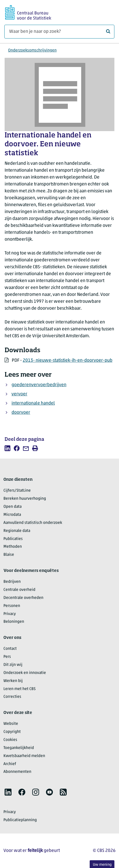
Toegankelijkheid (19, 748)
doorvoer (21, 413)
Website (11, 724)
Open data (13, 507)
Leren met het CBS (20, 689)
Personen (12, 606)
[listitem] (7, 448)
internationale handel (33, 403)
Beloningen (14, 622)
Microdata (12, 515)
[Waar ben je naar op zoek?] (59, 32)
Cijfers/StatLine (17, 491)
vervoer (19, 394)
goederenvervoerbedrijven (39, 385)
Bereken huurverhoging (25, 499)
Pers (7, 657)
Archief (10, 764)
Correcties (12, 697)
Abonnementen (17, 772)
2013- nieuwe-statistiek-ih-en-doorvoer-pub (68, 361)
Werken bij (13, 681)
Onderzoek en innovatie (25, 673)
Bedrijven (12, 582)
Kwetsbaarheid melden (24, 756)
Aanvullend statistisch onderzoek (33, 523)
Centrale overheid (19, 590)
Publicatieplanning (20, 820)
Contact (10, 649)
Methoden (13, 547)
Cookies (10, 740)
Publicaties (13, 539)
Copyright (12, 732)
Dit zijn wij (13, 665)
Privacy (10, 614)
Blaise (9, 555)
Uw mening (102, 865)
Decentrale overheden (23, 598)
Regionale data (17, 531)
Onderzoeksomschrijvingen (32, 50)
